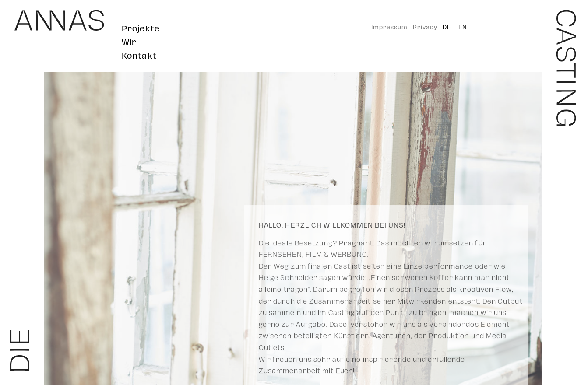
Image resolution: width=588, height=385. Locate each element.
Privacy (425, 28)
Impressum (389, 28)
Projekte (141, 29)
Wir (129, 42)
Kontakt (139, 56)
